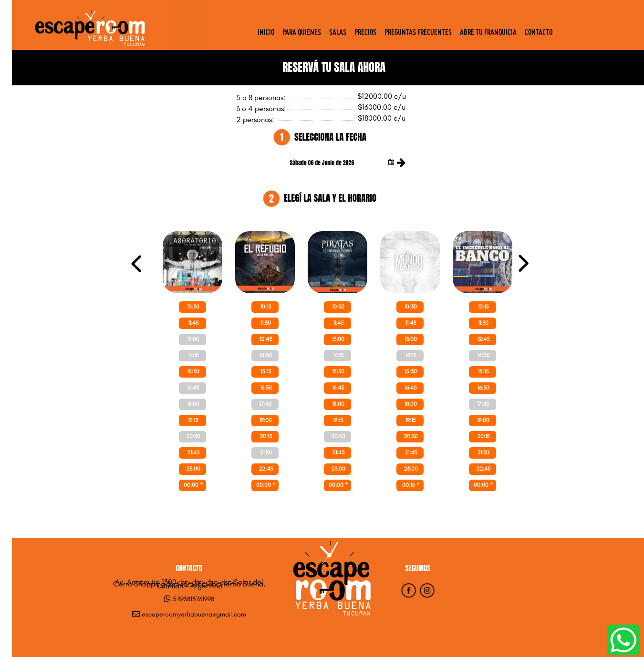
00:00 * (193, 485)
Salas (338, 33)
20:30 (193, 436)
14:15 (193, 355)
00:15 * (411, 485)
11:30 (266, 323)
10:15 (266, 307)
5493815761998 (193, 599)
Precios (365, 33)
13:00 (193, 339)
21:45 (193, 452)
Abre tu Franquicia (488, 33)
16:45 (193, 388)
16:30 (266, 388)
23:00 (193, 469)
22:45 (266, 469)
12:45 (266, 339)
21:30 (266, 452)
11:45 (193, 323)
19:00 (266, 420)
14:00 (266, 355)
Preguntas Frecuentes (418, 33)
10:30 (193, 307)
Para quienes (302, 33)
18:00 (193, 404)
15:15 (266, 371)
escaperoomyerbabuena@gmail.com (194, 614)
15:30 (193, 371)
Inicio (266, 33)
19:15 (193, 420)
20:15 (266, 436)
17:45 (266, 404)
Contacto (539, 33)
